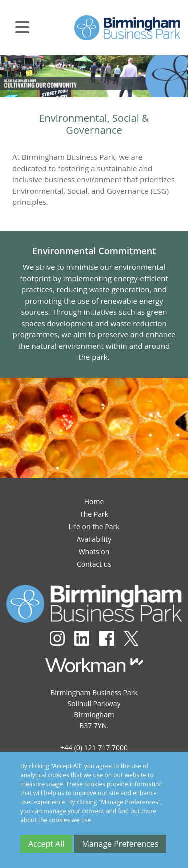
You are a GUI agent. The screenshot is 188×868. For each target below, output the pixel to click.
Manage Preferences (120, 844)
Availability (94, 539)
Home (94, 502)
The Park (94, 514)
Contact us (94, 564)
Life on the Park (94, 527)
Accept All (46, 844)
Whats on (94, 552)
